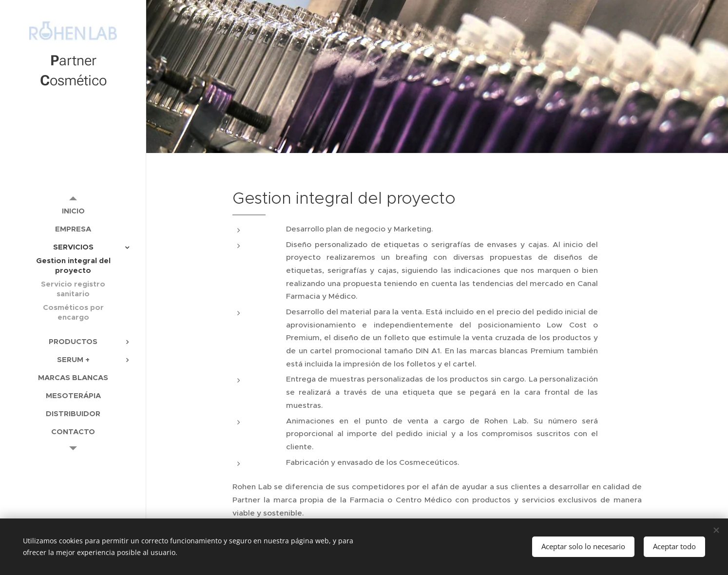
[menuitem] (73, 211)
